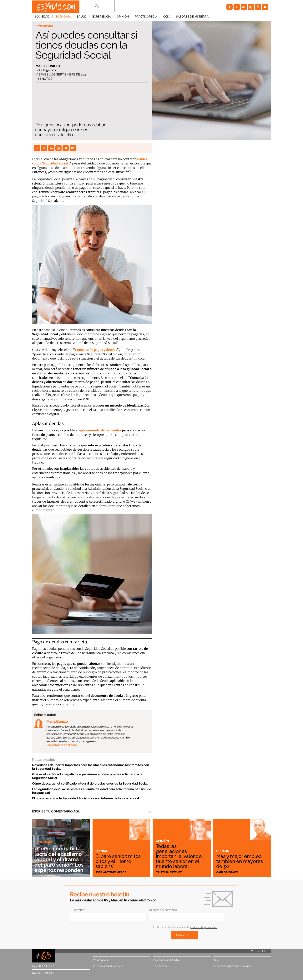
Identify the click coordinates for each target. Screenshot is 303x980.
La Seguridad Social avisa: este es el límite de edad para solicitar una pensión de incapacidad (92, 791)
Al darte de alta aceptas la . (186, 927)
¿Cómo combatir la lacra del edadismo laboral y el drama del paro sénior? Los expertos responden (61, 859)
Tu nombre (77, 910)
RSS (216, 960)
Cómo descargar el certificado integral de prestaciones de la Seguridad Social (90, 783)
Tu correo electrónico (163, 910)
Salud (82, 17)
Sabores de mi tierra (192, 17)
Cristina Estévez (169, 872)
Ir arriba (259, 951)
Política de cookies (166, 960)
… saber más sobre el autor (61, 745)
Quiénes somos (42, 973)
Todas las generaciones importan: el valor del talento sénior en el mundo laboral (180, 856)
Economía (63, 17)
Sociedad (42, 17)
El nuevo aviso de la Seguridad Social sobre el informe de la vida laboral (86, 798)
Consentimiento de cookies (232, 966)
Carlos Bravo (227, 872)
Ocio (167, 17)
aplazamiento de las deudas (100, 430)
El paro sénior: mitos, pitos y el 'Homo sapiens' (119, 861)
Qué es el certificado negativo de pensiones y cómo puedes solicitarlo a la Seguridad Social (87, 776)
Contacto (160, 966)
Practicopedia (146, 17)
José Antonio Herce (111, 872)
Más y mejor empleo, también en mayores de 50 (240, 861)
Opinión (123, 17)
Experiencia (102, 17)
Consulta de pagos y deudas (96, 350)
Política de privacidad (108, 966)
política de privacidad (204, 927)
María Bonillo (48, 66)
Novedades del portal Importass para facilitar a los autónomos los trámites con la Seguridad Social (91, 767)
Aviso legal (101, 960)
